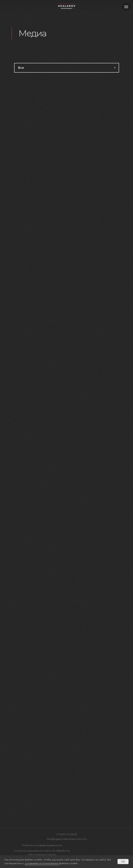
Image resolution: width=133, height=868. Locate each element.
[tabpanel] (66, 450)
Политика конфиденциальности (42, 845)
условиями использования (42, 863)
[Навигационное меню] (126, 7)
